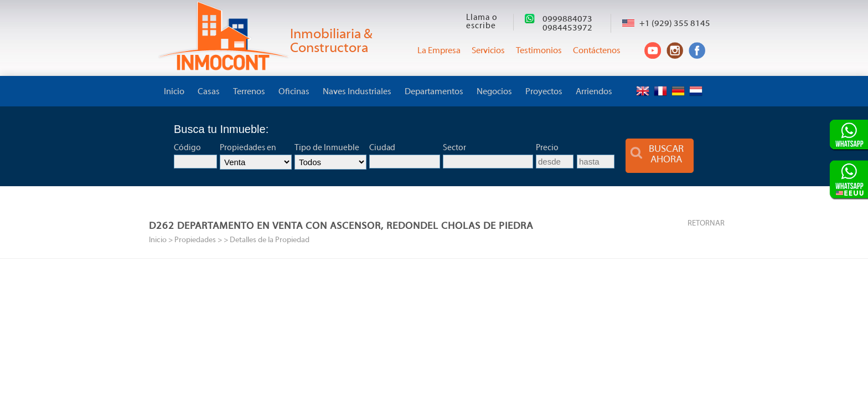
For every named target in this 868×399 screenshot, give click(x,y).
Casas (209, 92)
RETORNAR (706, 224)
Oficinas (294, 92)
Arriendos (594, 92)
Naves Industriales (357, 92)
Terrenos (249, 92)
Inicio (174, 92)
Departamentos (434, 92)
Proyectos (544, 92)
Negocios (494, 92)
